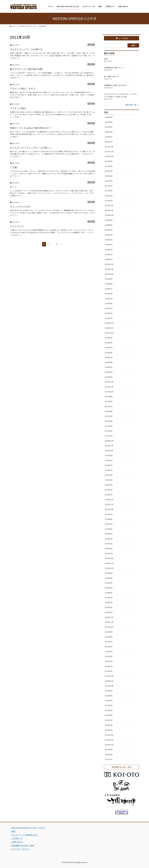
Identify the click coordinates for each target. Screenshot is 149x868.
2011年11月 (109, 740)
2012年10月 (109, 686)
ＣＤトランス (17, 226)
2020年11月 (109, 210)
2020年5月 (109, 240)
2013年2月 (109, 666)
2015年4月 (109, 539)
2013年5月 (109, 651)
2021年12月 (109, 147)
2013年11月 (109, 622)
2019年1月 (109, 318)
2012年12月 (109, 676)
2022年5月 (109, 122)
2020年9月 (109, 220)
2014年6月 (109, 588)
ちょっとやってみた (20, 207)
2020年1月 (109, 259)
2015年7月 (109, 524)
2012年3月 (109, 720)
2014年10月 (109, 568)
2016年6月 (109, 470)
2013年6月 (109, 647)
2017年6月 (109, 411)
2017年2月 (109, 431)
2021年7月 (109, 171)
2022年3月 (109, 132)
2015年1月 (109, 553)
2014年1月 (109, 612)
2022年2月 (109, 137)
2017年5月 (109, 416)
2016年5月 (109, 475)
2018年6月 (109, 353)
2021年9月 (109, 161)
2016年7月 (109, 465)
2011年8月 (109, 754)
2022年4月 (109, 127)
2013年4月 (109, 656)
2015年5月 (109, 534)
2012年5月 (109, 710)
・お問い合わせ (16, 842)
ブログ (91, 45)
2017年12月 (109, 382)
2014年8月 (109, 578)
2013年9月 (109, 632)
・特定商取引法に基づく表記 (22, 845)
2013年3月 (109, 661)
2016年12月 (109, 441)
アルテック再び (18, 108)
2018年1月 (109, 377)
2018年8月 (109, 343)
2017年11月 (109, 387)
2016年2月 (109, 490)
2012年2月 (109, 725)
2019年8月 (109, 284)
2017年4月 (109, 421)
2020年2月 (109, 254)
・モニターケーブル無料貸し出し (24, 835)
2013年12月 (109, 617)
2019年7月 (109, 289)
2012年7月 (109, 701)
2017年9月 (109, 397)
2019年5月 (109, 299)
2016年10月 (109, 450)
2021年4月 (109, 186)
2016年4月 (109, 480)
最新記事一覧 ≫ (132, 105)
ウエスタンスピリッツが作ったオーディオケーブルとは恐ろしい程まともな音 (121, 95)
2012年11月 (109, 681)
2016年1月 (109, 495)
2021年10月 (109, 156)
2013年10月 (109, 627)
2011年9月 (109, 750)
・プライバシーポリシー (20, 849)
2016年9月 (109, 455)
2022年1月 (109, 142)
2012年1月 (109, 730)
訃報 (106, 59)
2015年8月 (109, 519)
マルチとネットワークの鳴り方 (26, 49)
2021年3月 (109, 191)
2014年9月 (109, 573)
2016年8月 (109, 460)
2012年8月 (109, 696)
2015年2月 (109, 549)
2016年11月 (109, 446)
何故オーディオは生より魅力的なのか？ (31, 128)
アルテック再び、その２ (23, 89)
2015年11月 (109, 504)
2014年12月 (109, 558)
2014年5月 (109, 593)
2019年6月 (109, 294)
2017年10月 (109, 392)
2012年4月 (109, 715)
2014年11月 (109, 563)
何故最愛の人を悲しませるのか (115, 85)
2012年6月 (109, 705)
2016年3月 (109, 485)
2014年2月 (109, 607)
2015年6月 (109, 529)
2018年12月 (109, 323)
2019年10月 (109, 274)
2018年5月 (109, 357)
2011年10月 (109, 745)
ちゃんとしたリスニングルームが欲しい (31, 148)
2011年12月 (109, 735)
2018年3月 (109, 367)
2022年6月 (109, 117)
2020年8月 (109, 225)
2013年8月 (109, 637)
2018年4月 (109, 362)
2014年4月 (109, 598)
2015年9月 (109, 514)
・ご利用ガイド (16, 838)
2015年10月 (109, 509)
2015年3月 (109, 544)
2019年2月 (109, 313)
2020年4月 (109, 245)
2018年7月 (109, 348)
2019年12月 (109, 264)
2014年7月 (109, 583)
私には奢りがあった (111, 76)
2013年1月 (109, 671)
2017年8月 (109, 401)
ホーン (13, 187)
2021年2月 (109, 196)
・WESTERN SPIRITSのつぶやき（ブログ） (28, 828)
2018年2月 (109, 372)
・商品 (13, 831)
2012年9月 (109, 691)
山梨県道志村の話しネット (114, 68)
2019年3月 (109, 308)
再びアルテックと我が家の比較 (26, 69)
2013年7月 (109, 642)
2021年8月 (109, 166)
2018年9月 (109, 338)
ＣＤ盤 (13, 167)
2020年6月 (109, 235)
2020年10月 (109, 215)
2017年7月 (109, 406)
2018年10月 (109, 333)
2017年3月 (109, 426)
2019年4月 (109, 304)
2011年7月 (109, 759)
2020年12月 (109, 205)
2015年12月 (109, 500)
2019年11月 (109, 269)
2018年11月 (109, 328)
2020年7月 (109, 230)
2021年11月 (109, 152)
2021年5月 (109, 181)
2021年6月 (109, 176)
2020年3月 (109, 250)
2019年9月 (109, 279)
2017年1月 (109, 436)
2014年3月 (109, 602)
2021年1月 (109, 201)
